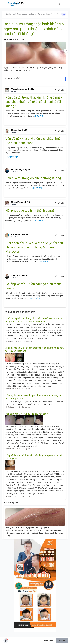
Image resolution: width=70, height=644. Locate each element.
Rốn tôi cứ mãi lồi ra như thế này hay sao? (27, 414)
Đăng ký (62, 641)
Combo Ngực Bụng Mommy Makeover (21, 14)
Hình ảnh (59, 14)
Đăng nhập (48, 641)
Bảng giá (42, 14)
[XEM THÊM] (40, 116)
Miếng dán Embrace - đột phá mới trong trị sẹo (27, 528)
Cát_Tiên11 (8, 39)
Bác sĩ (49, 14)
